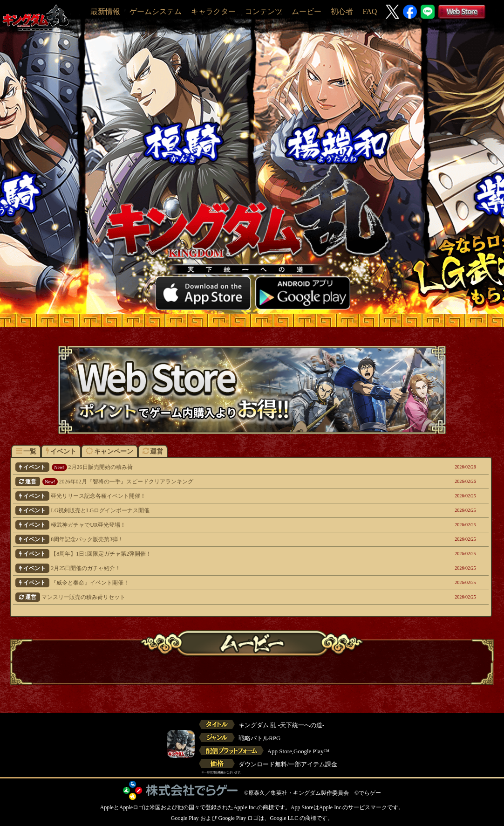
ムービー (306, 11)
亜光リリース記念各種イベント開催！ (206, 496)
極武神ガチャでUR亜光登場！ (206, 525)
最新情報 (105, 11)
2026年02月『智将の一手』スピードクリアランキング (206, 482)
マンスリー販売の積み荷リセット (206, 597)
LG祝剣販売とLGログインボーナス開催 (206, 510)
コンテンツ (264, 11)
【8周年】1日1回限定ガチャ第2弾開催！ (206, 554)
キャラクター (213, 11)
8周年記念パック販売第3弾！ (206, 539)
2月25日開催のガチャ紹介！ (206, 568)
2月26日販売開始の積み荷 (206, 467)
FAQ (370, 11)
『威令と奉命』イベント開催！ (206, 583)
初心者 (342, 11)
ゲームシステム (156, 11)
